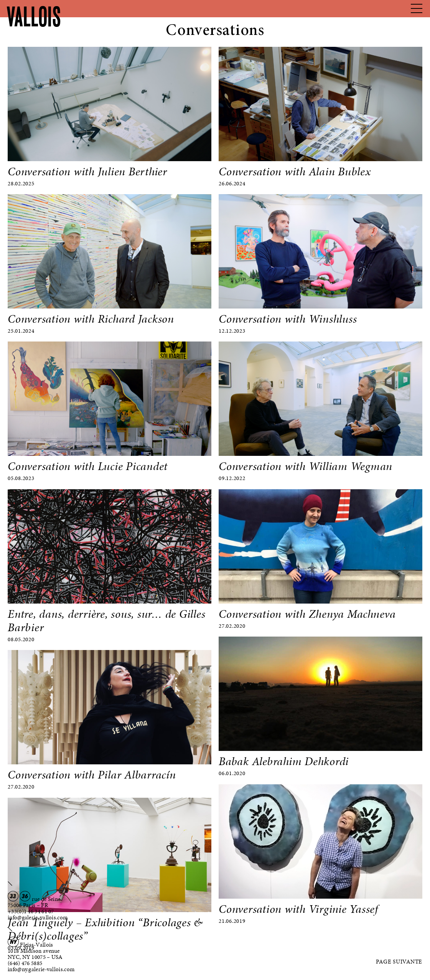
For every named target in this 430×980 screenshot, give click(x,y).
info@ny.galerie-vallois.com (41, 969)
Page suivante (399, 962)
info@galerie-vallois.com (38, 917)
